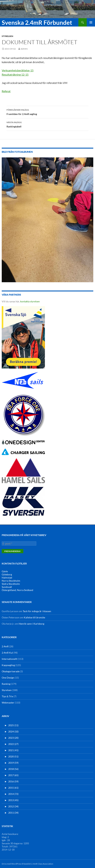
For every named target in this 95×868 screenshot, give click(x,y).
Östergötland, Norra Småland (17, 590)
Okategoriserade (11, 671)
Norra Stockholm (11, 581)
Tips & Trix (7, 696)
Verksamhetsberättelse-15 (18, 70)
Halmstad (7, 578)
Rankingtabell (47, 124)
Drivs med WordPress (12, 864)
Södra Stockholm (11, 584)
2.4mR (5, 646)
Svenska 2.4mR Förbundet (37, 22)
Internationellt (9, 659)
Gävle (5, 571)
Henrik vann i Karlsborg (31, 624)
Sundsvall (7, 587)
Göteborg (7, 574)
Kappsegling (8, 665)
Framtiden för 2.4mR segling (47, 112)
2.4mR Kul (7, 653)
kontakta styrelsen (30, 301)
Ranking (6, 684)
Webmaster (8, 703)
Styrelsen (7, 36)
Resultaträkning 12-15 (15, 74)
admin (24, 49)
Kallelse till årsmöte (34, 617)
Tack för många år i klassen (37, 611)
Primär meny (91, 22)
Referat (6, 91)
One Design (8, 678)
